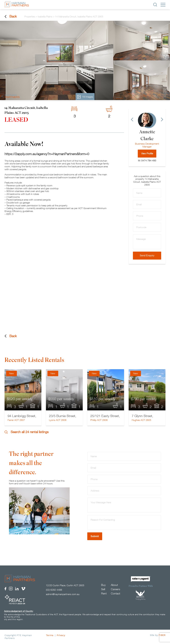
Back (11, 16)
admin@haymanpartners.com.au (63, 594)
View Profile (147, 154)
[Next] (162, 119)
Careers (115, 589)
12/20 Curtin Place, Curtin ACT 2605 (65, 585)
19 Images (85, 97)
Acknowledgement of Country (19, 611)
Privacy (61, 635)
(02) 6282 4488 (54, 590)
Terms (50, 635)
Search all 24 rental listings (27, 432)
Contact (115, 594)
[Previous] (132, 119)
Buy (103, 585)
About (114, 585)
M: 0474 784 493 (147, 160)
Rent (104, 594)
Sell (103, 589)
